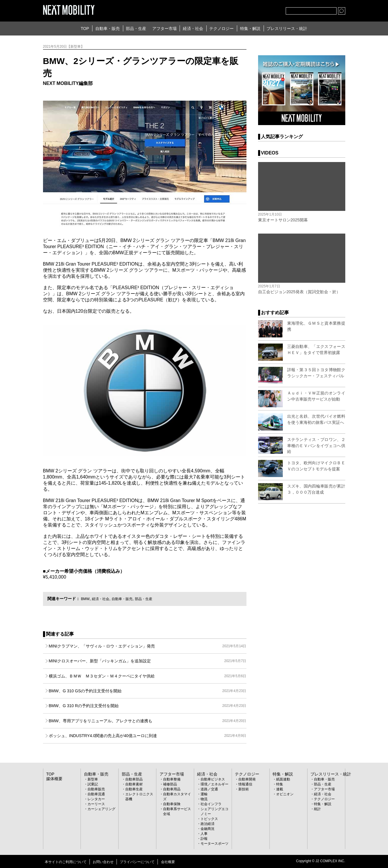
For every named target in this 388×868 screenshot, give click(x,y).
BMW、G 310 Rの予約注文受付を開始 (148, 706)
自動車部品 (134, 779)
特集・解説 (250, 29)
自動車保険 (172, 804)
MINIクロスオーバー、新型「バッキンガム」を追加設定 (148, 661)
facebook (262, 10)
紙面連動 (283, 779)
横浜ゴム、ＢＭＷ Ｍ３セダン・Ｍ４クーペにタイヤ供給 (148, 676)
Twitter (249, 10)
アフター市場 (165, 29)
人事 (204, 833)
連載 (280, 789)
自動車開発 (247, 779)
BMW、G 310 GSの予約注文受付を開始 (148, 691)
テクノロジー (221, 29)
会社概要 (168, 862)
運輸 (204, 794)
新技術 (244, 789)
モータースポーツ (214, 843)
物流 (204, 799)
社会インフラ (211, 804)
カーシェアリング (101, 809)
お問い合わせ (103, 862)
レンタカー (96, 799)
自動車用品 (172, 789)
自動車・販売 (108, 29)
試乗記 (93, 784)
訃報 (204, 838)
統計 (317, 809)
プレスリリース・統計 (287, 29)
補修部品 (170, 784)
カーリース (96, 804)
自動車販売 (96, 789)
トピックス (209, 819)
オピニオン (285, 794)
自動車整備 (172, 779)
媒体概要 (53, 778)
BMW (86, 599)
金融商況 (208, 828)
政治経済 (208, 823)
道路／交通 (209, 789)
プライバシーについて (137, 862)
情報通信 (245, 784)
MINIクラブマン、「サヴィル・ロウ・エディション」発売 (148, 646)
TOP (85, 29)
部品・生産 (136, 29)
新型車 (93, 779)
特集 (280, 784)
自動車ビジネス (213, 779)
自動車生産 (134, 789)
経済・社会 (193, 29)
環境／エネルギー (214, 784)
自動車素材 (134, 784)
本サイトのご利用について (66, 862)
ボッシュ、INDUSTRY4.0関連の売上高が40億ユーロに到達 (148, 736)
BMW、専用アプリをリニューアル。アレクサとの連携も (148, 721)
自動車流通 (96, 794)
